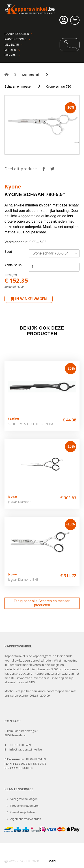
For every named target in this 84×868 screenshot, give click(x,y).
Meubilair (12, 45)
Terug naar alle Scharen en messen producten (42, 603)
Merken (10, 50)
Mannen (10, 55)
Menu (53, 861)
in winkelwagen (29, 299)
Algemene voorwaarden (26, 819)
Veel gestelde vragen (24, 799)
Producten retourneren (25, 806)
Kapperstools (15, 39)
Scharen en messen (18, 86)
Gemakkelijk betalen (23, 812)
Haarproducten (17, 34)
